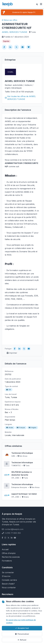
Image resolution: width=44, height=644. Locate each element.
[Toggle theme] (37, 4)
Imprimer (12, 353)
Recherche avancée (11, 557)
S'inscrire (6, 576)
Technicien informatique (22, 484)
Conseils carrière (9, 580)
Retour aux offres (10, 20)
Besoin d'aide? (8, 584)
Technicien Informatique (22, 453)
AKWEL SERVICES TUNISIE (15, 32)
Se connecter (8, 572)
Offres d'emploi (9, 553)
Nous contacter (9, 587)
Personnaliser (22, 634)
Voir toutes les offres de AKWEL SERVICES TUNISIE (20, 98)
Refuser (22, 640)
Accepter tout (22, 628)
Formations (7, 561)
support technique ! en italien (24, 494)
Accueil (5, 549)
